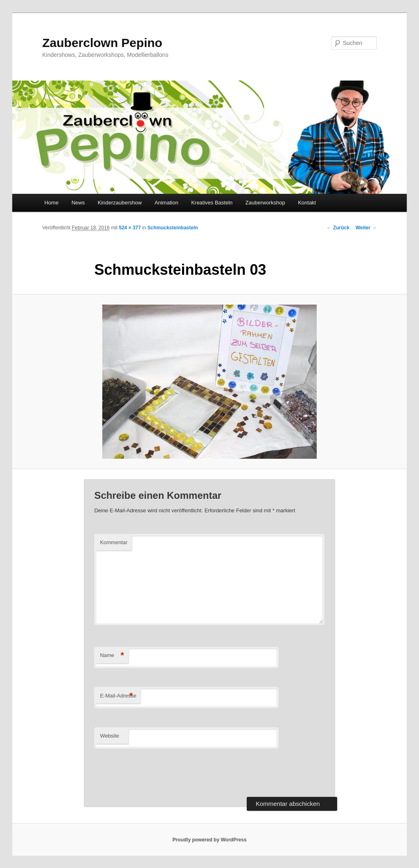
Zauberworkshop (265, 203)
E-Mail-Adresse (118, 696)
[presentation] (156, 773)
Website (109, 736)
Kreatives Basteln (212, 203)
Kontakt (307, 203)
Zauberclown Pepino (102, 43)
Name (112, 656)
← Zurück (338, 228)
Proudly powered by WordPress (209, 840)
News (78, 203)
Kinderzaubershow (120, 203)
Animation (167, 203)
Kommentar (114, 542)
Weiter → (366, 228)
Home (51, 203)
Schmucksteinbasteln (172, 228)
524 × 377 (130, 228)
